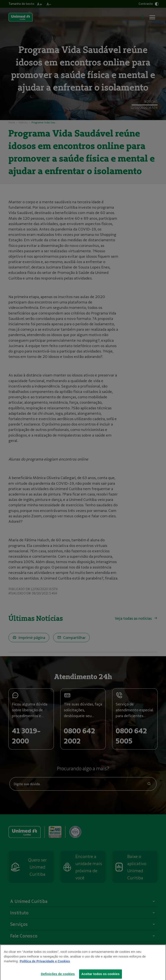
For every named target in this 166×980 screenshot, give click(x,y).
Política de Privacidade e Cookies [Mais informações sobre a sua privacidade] (45, 964)
